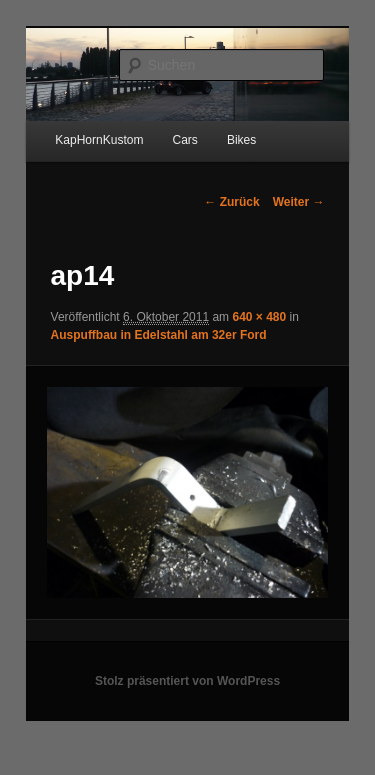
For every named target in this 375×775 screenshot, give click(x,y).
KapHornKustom (99, 140)
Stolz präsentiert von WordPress (187, 681)
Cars (184, 140)
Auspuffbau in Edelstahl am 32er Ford (159, 335)
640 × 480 (259, 317)
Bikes (241, 140)
